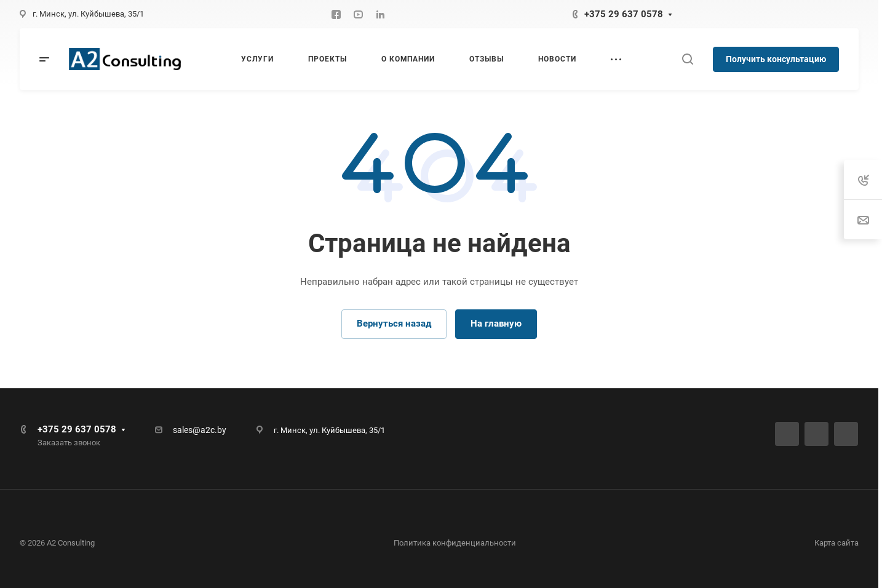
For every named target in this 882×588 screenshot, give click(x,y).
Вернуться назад (394, 324)
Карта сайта (836, 543)
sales (183, 430)
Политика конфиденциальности (455, 543)
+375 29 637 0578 (624, 14)
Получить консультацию (776, 59)
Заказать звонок (69, 443)
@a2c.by (209, 430)
